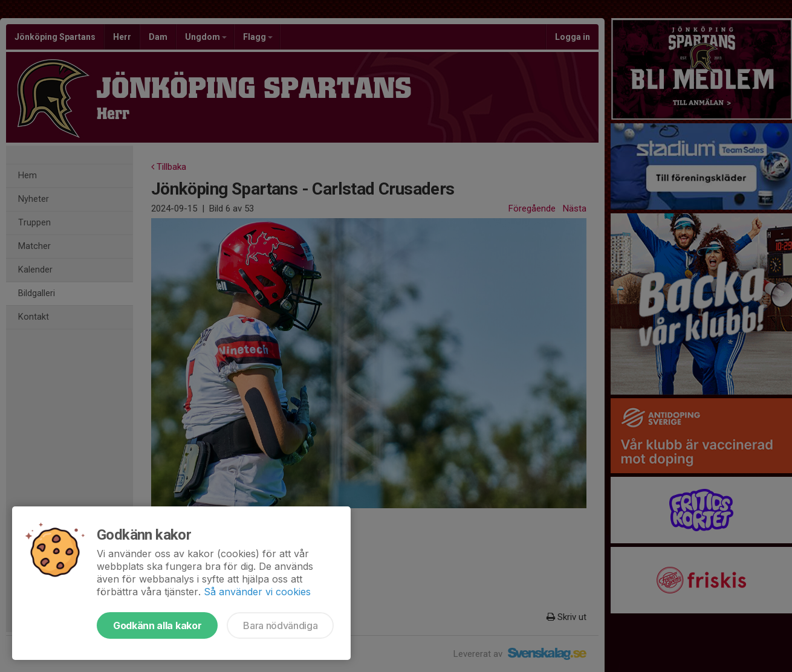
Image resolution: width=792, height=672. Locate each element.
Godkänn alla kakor (157, 625)
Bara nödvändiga (280, 625)
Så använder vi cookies (257, 592)
